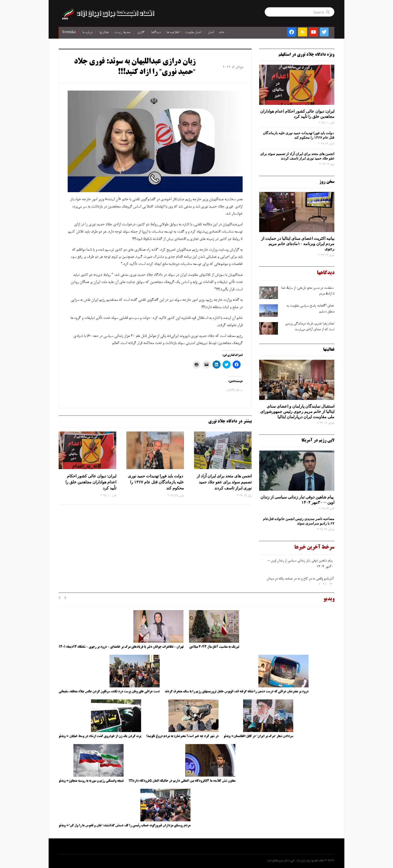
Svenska (69, 33)
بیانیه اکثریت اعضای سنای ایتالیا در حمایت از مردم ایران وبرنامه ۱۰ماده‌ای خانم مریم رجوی (298, 244)
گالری (141, 33)
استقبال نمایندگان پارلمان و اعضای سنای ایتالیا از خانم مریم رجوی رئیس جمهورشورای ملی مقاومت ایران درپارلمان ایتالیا (297, 411)
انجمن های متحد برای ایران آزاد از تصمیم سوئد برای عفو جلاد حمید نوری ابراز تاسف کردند (224, 482)
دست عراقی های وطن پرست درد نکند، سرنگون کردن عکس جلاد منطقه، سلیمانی (109, 692)
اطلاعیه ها (173, 33)
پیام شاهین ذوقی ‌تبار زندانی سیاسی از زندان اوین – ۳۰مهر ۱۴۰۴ (297, 500)
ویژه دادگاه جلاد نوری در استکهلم (306, 55)
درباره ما (87, 33)
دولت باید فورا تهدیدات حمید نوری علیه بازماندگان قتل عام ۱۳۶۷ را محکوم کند (156, 482)
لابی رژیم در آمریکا (318, 441)
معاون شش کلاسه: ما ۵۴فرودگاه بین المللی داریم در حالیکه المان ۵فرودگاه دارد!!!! (182, 781)
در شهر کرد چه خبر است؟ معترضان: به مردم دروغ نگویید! (182, 736)
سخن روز (327, 182)
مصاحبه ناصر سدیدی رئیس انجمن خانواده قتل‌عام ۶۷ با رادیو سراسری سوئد (299, 521)
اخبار (211, 33)
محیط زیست (122, 33)
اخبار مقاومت (193, 33)
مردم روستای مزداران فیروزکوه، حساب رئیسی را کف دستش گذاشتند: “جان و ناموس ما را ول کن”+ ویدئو (125, 826)
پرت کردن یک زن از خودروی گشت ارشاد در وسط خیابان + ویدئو (100, 736)
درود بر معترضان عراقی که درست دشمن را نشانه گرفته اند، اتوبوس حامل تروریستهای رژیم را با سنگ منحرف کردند (237, 692)
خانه (222, 33)
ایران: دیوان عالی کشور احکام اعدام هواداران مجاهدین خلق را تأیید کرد (91, 482)
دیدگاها (156, 33)
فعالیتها (104, 33)
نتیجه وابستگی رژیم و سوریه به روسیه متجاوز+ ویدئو (91, 781)
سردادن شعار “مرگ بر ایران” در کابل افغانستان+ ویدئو (258, 736)
